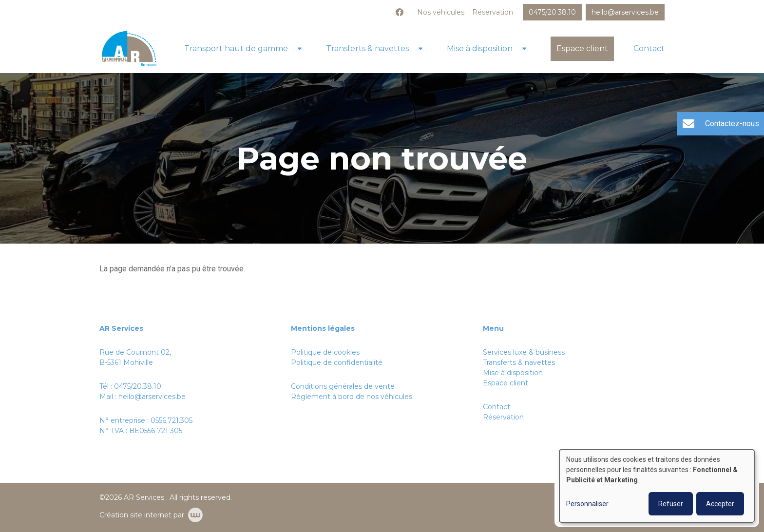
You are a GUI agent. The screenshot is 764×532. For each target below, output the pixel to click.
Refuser (671, 504)
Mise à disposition (480, 48)
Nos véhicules (441, 12)
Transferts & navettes (367, 48)
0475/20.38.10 (138, 386)
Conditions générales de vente (343, 386)
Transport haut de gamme (236, 48)
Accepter (720, 504)
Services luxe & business (524, 352)
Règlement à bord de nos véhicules (352, 397)
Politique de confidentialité (337, 362)
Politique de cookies (325, 352)
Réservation (493, 12)
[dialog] (657, 486)
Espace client (582, 48)
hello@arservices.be (152, 397)
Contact (649, 48)
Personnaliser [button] (587, 504)
